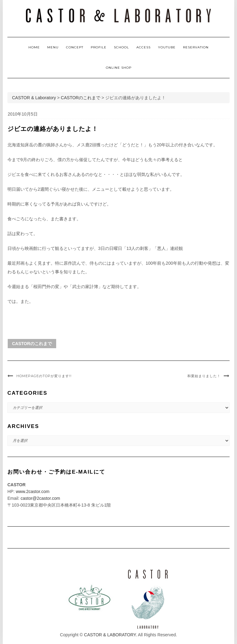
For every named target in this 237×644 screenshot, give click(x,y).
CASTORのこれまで (32, 344)
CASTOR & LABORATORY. (110, 635)
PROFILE (99, 47)
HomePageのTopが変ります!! (44, 376)
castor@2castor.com (40, 498)
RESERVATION (196, 47)
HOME (34, 47)
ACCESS (143, 47)
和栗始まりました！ (204, 376)
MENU (53, 47)
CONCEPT (75, 47)
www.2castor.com (33, 491)
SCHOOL (121, 47)
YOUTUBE (167, 47)
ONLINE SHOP (119, 68)
